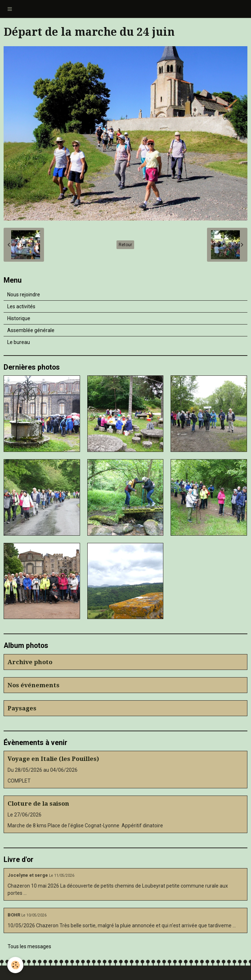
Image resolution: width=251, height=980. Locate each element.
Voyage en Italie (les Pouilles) (53, 759)
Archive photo (30, 662)
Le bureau (19, 342)
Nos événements (34, 685)
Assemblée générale (31, 330)
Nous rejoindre (24, 295)
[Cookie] (15, 965)
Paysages (22, 708)
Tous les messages (29, 946)
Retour (125, 245)
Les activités (21, 306)
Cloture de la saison (38, 803)
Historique (19, 318)
